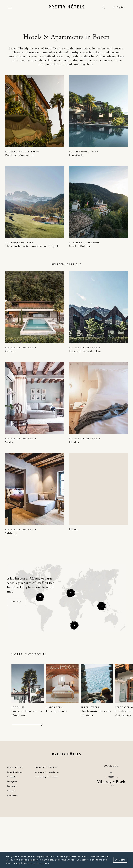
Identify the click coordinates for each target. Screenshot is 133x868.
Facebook (12, 786)
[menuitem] (121, 7)
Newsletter (13, 796)
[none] (121, 7)
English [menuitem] (120, 7)
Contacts (12, 777)
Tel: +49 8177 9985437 (46, 767)
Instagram (12, 782)
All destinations (15, 767)
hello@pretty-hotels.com (47, 772)
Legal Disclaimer (15, 772)
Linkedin (11, 791)
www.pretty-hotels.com (46, 777)
